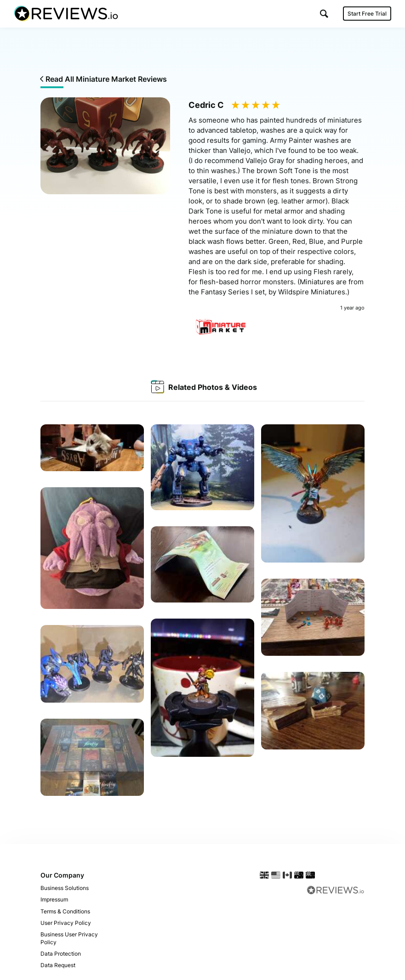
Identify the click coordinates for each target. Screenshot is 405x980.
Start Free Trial (367, 14)
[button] (324, 14)
